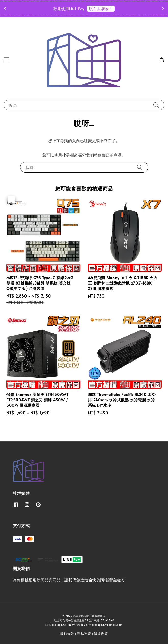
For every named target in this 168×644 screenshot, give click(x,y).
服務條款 (67, 634)
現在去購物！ (101, 9)
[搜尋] (156, 105)
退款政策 (101, 634)
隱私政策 (84, 634)
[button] (6, 60)
